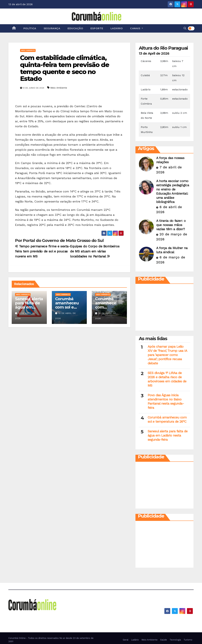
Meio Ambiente (28, 50)
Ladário (117, 28)
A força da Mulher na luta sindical (172, 250)
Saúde (164, 640)
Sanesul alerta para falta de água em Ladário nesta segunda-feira (29, 307)
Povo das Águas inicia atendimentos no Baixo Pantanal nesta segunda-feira (166, 401)
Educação (75, 28)
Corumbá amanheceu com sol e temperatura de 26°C (68, 307)
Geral (126, 640)
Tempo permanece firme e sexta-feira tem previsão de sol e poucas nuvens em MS (43, 251)
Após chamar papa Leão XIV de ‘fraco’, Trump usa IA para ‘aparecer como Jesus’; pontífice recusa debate (167, 355)
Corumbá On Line (39, 616)
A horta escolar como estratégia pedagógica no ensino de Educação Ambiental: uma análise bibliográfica (173, 191)
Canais (137, 28)
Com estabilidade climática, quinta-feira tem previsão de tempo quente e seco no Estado (65, 68)
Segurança (52, 28)
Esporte (97, 28)
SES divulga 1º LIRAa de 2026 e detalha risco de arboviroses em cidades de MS (167, 379)
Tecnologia (175, 640)
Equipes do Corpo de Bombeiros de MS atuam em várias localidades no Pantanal (95, 251)
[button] (185, 28)
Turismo (188, 640)
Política (30, 28)
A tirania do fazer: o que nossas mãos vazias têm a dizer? (171, 225)
